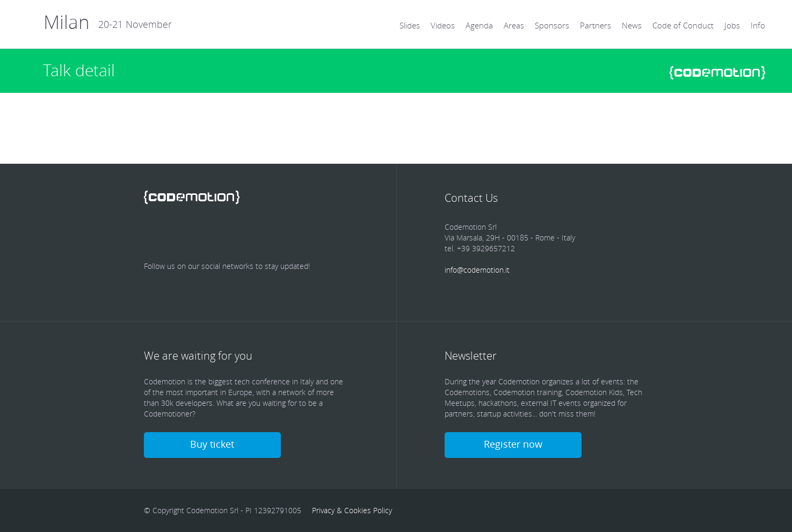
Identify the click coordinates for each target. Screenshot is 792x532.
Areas (514, 25)
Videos (443, 25)
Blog (310, 234)
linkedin (217, 234)
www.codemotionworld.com (717, 73)
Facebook (155, 234)
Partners (595, 25)
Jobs (732, 25)
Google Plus (248, 234)
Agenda (479, 25)
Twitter (186, 234)
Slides (410, 25)
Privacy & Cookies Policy (352, 510)
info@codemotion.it (477, 270)
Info (758, 25)
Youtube (279, 234)
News (632, 25)
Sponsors (552, 25)
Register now (513, 444)
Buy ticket (212, 444)
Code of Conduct (683, 25)
